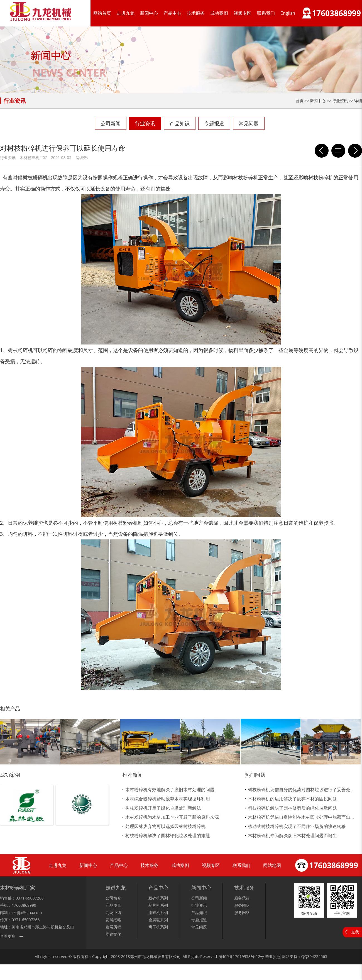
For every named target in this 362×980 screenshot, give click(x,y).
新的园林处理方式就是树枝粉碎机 (322, 151)
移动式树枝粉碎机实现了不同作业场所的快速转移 (297, 826)
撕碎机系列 (158, 912)
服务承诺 (242, 898)
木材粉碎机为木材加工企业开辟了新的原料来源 (172, 817)
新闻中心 (149, 13)
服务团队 (242, 905)
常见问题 (249, 123)
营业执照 (273, 956)
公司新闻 (111, 123)
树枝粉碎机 (35, 177)
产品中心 (172, 13)
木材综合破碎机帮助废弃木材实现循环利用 (168, 799)
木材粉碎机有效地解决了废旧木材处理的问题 (170, 790)
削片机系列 (158, 905)
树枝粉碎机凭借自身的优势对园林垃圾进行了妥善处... (301, 790)
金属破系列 (158, 920)
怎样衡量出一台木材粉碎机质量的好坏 (355, 151)
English (288, 13)
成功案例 (219, 13)
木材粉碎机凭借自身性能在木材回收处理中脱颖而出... (301, 817)
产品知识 (180, 123)
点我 (355, 932)
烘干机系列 (158, 927)
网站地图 (272, 865)
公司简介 (113, 898)
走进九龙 (126, 13)
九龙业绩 (113, 912)
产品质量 (113, 905)
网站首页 (102, 13)
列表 (338, 151)
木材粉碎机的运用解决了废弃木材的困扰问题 (292, 799)
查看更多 (8, 936)
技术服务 (196, 13)
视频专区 (243, 13)
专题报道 (214, 123)
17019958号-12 (247, 956)
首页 (300, 101)
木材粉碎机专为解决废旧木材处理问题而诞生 (292, 835)
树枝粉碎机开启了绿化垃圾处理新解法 (163, 808)
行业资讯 (145, 123)
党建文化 (113, 934)
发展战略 (113, 920)
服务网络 (242, 912)
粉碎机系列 (158, 898)
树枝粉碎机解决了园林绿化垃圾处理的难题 (168, 835)
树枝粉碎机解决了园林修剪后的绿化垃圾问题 (292, 808)
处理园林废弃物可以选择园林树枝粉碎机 (165, 826)
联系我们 (266, 13)
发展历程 (113, 927)
